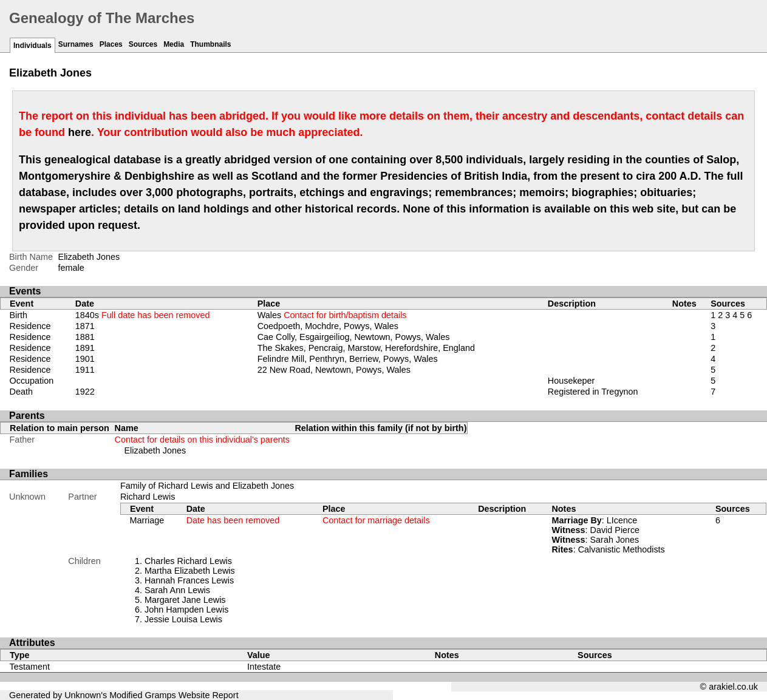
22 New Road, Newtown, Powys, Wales (334, 370)
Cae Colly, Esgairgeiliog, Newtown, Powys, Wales (354, 337)
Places (111, 44)
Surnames (76, 44)
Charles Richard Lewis (188, 561)
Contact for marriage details (376, 520)
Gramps (161, 695)
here (80, 132)
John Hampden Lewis (186, 610)
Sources (143, 44)
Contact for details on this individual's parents (202, 440)
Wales (332, 315)
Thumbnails (210, 44)
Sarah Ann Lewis (177, 590)
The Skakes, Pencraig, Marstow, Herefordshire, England (366, 348)
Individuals (32, 46)
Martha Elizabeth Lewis (190, 571)
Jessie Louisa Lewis (183, 619)
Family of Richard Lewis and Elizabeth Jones (207, 486)
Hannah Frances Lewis (189, 580)
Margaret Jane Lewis (185, 600)
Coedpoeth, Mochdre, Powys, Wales (328, 326)
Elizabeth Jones (155, 450)
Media (174, 44)
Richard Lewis (148, 497)
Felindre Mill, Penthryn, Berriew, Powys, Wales (348, 359)
